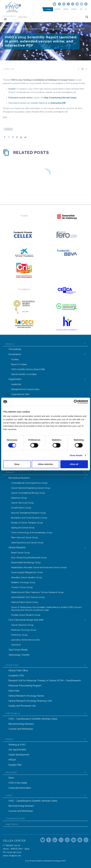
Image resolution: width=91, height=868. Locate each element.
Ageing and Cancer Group (23, 528)
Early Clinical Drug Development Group (29, 558)
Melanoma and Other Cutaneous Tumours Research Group (37, 592)
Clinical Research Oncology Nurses (26, 696)
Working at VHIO (17, 745)
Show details (76, 455)
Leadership (16, 384)
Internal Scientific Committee (24, 374)
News (11, 778)
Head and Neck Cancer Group (25, 602)
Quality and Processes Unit (22, 706)
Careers (9, 739)
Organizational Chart (20, 394)
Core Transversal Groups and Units (26, 620)
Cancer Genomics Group (22, 625)
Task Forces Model (18, 650)
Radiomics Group (19, 498)
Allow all (74, 464)
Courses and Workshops (21, 729)
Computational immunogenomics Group (29, 483)
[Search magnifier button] (87, 17)
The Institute (15, 349)
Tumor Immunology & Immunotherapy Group (32, 533)
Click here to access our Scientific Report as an (37, 103)
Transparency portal (15, 818)
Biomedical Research (19, 478)
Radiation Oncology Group (23, 582)
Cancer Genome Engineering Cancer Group (31, 488)
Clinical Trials (12, 665)
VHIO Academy (13, 713)
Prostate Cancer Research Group (26, 615)
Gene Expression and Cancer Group (27, 543)
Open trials (14, 691)
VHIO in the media (18, 783)
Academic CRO (16, 676)
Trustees (15, 359)
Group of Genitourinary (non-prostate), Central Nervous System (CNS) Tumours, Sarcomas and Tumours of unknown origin (47, 609)
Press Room (11, 772)
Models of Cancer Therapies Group (27, 523)
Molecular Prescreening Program (25, 686)
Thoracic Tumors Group (22, 587)
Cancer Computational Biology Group (28, 493)
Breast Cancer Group (21, 553)
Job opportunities (17, 750)
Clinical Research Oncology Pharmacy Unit (30, 701)
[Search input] (51, 17)
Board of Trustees (19, 364)
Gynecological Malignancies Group (27, 572)
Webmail (74, 9)
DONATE (49, 9)
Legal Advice (12, 824)
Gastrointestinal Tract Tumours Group (28, 597)
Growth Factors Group (21, 508)
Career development (19, 755)
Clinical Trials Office (18, 670)
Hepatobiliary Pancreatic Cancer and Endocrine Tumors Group (39, 567)
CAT (86, 9)
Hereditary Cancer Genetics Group (27, 577)
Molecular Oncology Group (24, 630)
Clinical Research (17, 547)
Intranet (57, 9)
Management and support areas (25, 389)
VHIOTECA (16, 645)
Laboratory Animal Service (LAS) (25, 640)
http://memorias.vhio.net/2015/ (60, 98)
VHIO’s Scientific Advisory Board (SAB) (28, 369)
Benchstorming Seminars (21, 724)
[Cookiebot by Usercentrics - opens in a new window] (76, 402)
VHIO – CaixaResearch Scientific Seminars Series (33, 719)
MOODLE (66, 9)
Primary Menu (5, 19)
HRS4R (12, 760)
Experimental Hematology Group (26, 563)
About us (10, 344)
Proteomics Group (19, 635)
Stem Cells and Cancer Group (25, 538)
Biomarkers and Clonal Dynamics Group (29, 518)
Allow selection (46, 464)
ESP (81, 9)
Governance (15, 354)
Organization (15, 379)
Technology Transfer (19, 655)
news (9, 129)
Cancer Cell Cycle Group (22, 503)
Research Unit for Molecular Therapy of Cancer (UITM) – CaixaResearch (45, 681)
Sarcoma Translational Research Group (28, 513)
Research (10, 472)
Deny (17, 464)
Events (9, 795)
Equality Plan (15, 765)
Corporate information (20, 788)
